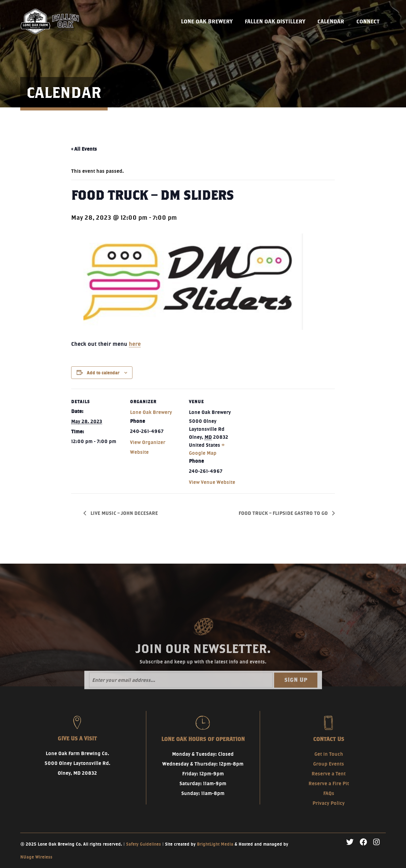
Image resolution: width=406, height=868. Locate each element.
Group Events (329, 764)
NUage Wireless (36, 857)
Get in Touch (329, 754)
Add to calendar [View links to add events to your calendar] (103, 373)
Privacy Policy (329, 803)
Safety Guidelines (144, 844)
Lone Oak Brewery (151, 412)
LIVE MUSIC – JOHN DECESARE (124, 513)
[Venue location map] (280, 431)
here (135, 344)
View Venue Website (212, 482)
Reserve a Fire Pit (329, 783)
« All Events (84, 149)
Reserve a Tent (329, 774)
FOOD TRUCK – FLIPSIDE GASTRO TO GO (284, 513)
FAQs (329, 793)
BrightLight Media (215, 844)
